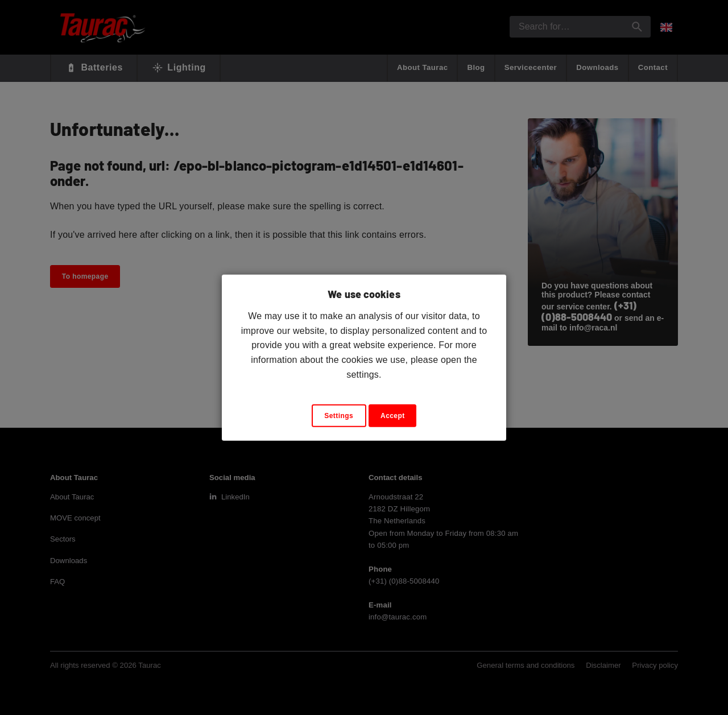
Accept (393, 416)
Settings (339, 416)
